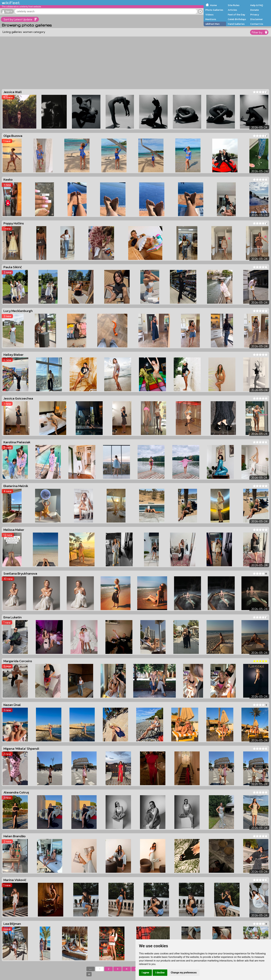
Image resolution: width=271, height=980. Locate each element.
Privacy (255, 15)
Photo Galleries (214, 10)
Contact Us (257, 24)
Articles (232, 10)
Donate (254, 10)
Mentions (211, 19)
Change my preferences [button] (184, 973)
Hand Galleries (236, 24)
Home (213, 5)
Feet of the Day (237, 15)
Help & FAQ (257, 5)
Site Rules (234, 5)
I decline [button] (160, 973)
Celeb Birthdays (237, 19)
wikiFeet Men (212, 24)
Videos (209, 15)
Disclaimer (256, 19)
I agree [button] (145, 973)
